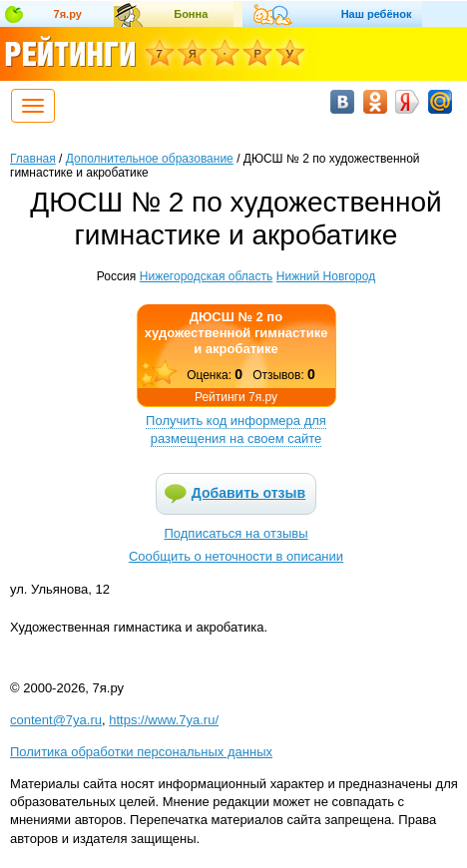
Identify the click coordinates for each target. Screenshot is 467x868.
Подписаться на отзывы (236, 533)
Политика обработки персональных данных (141, 752)
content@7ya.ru (56, 720)
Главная (33, 159)
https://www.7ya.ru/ (164, 720)
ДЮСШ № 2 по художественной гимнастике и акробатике (236, 333)
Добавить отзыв (248, 493)
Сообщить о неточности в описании (236, 556)
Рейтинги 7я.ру (236, 397)
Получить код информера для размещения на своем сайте (236, 430)
